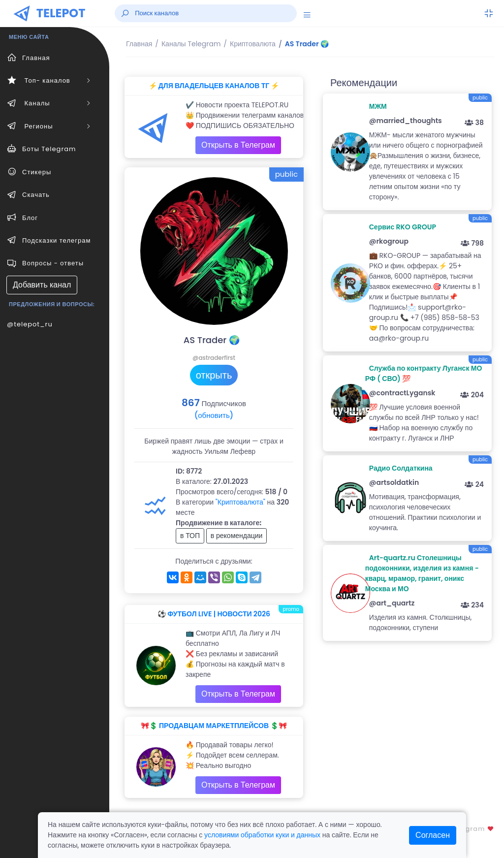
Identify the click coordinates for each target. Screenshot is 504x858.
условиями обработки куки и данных (262, 835)
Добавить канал (42, 285)
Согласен (433, 835)
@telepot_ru (30, 324)
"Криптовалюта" (240, 502)
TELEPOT (61, 13)
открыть (214, 375)
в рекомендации (237, 536)
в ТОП (190, 536)
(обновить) (214, 415)
